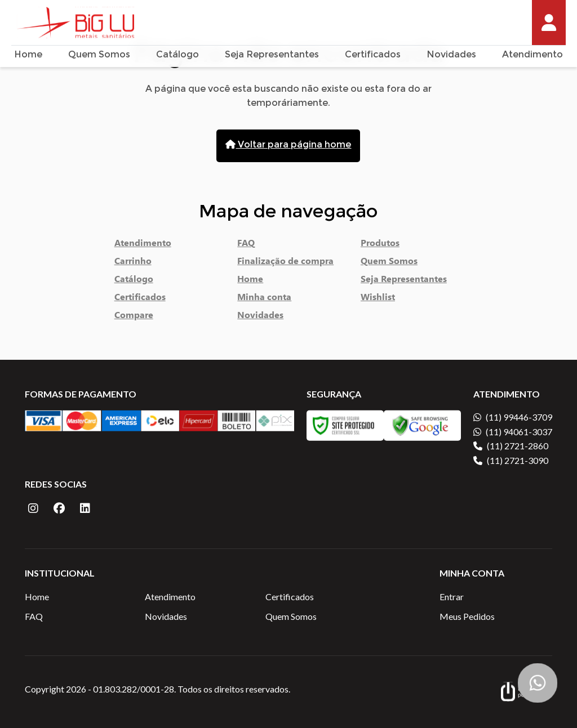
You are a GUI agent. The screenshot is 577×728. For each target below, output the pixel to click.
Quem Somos (99, 55)
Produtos (380, 245)
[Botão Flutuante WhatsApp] (538, 683)
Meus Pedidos (467, 616)
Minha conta (264, 299)
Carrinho (133, 263)
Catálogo (177, 55)
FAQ (246, 245)
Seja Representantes (272, 55)
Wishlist (378, 299)
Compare (134, 317)
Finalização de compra (285, 263)
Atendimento (532, 55)
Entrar (452, 597)
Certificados (373, 55)
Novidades (451, 55)
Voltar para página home (288, 145)
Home (28, 55)
